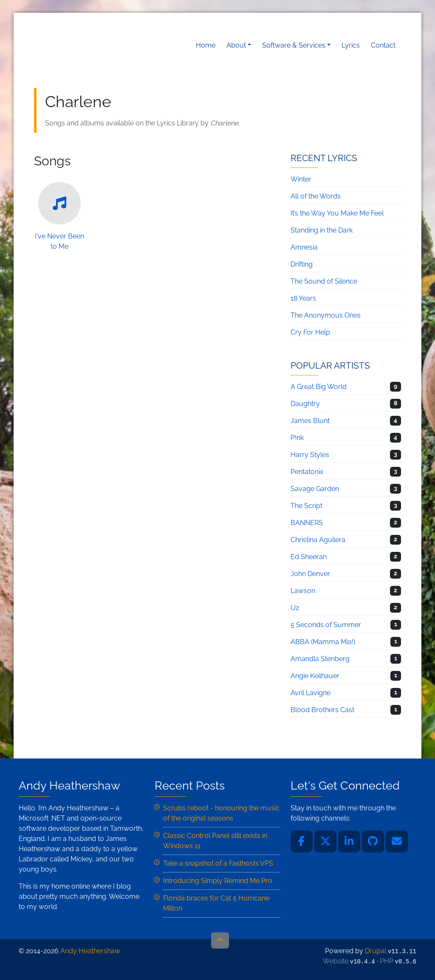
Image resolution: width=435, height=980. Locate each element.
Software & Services (294, 45)
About (236, 45)
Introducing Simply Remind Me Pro (218, 881)
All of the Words (316, 196)
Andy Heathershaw (87, 45)
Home (206, 45)
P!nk (297, 438)
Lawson (303, 591)
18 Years (303, 298)
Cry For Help (310, 332)
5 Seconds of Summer (326, 625)
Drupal (376, 951)
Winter (301, 179)
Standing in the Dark (322, 230)
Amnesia (304, 247)
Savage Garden (315, 489)
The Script (306, 506)
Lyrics (351, 45)
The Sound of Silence (324, 281)
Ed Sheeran (309, 557)
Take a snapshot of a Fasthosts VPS (218, 863)
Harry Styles (310, 455)
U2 (295, 608)
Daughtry (305, 404)
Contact (383, 45)
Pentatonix (307, 472)
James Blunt (310, 421)
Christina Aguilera (318, 540)
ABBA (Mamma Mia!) (323, 642)
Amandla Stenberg (320, 659)
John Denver (310, 574)
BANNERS (307, 523)
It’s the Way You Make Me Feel (337, 213)
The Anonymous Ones (326, 315)
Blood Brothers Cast (322, 710)
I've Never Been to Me (59, 216)
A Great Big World (319, 387)
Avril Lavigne (311, 693)
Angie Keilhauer (315, 676)
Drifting (302, 264)
